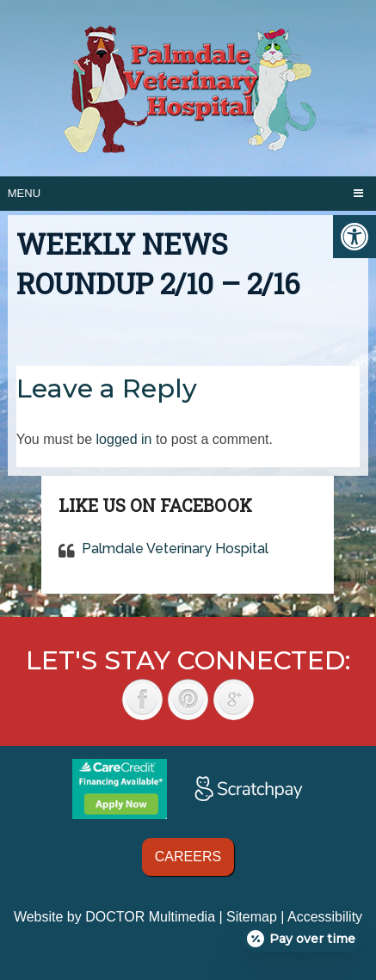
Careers (188, 857)
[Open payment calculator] (302, 939)
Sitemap (252, 917)
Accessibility (325, 917)
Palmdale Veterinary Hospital (175, 549)
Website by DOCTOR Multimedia (114, 917)
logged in (124, 439)
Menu (24, 193)
